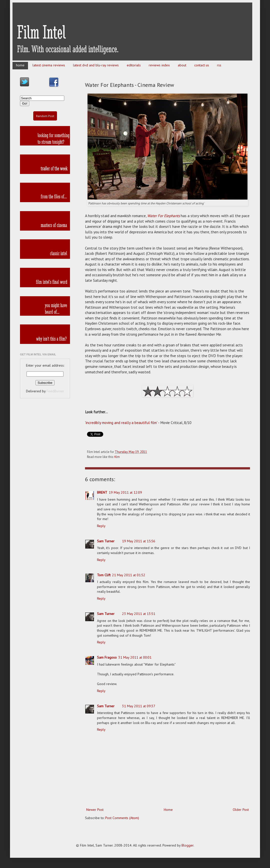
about (182, 65)
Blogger (187, 845)
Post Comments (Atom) (122, 818)
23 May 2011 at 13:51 (139, 614)
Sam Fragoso (107, 657)
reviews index (159, 65)
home (20, 65)
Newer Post (95, 810)
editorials (134, 65)
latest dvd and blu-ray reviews (96, 65)
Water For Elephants (163, 216)
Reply (101, 526)
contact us (202, 65)
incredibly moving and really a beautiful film (121, 423)
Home (168, 810)
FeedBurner (55, 391)
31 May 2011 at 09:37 (139, 706)
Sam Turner (106, 541)
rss (219, 65)
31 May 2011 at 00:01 (135, 657)
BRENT (102, 492)
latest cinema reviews (49, 65)
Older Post (241, 810)
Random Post (45, 116)
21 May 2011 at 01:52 (129, 575)
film (117, 457)
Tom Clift (104, 575)
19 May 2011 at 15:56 (139, 541)
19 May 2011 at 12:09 (125, 492)
